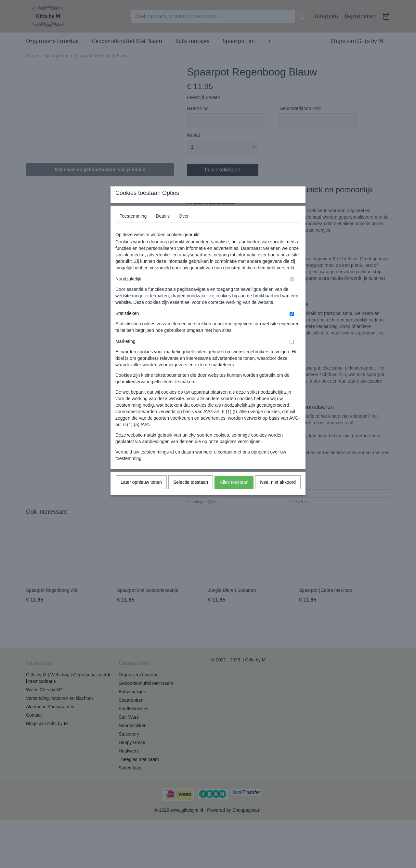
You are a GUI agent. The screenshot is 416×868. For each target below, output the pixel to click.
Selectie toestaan (191, 495)
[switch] (292, 292)
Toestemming (133, 229)
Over (184, 229)
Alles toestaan (234, 495)
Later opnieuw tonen (141, 495)
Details (163, 229)
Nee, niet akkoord (278, 495)
